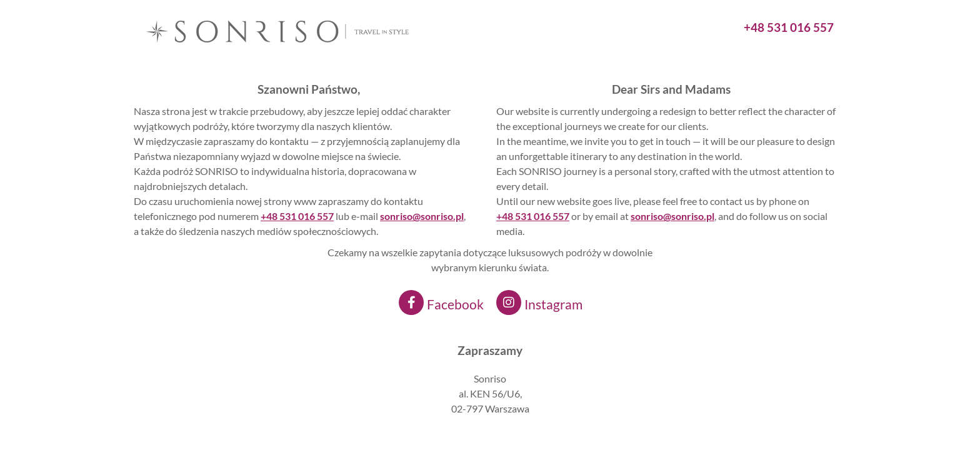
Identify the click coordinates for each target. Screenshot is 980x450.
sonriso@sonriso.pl (672, 216)
